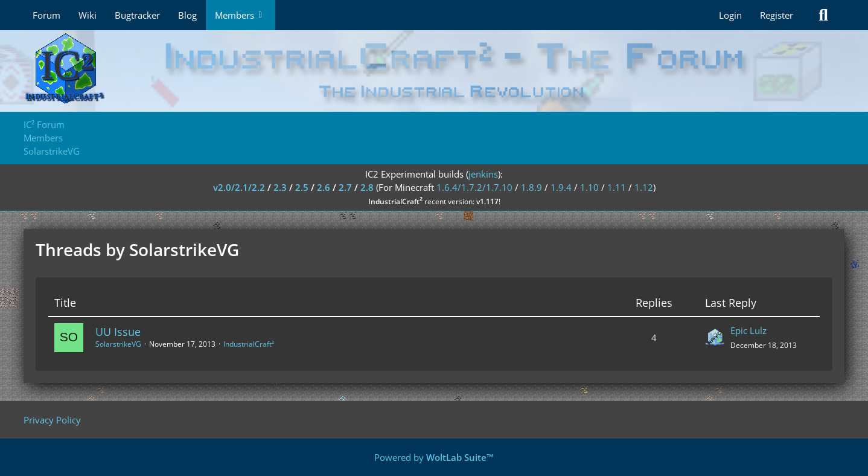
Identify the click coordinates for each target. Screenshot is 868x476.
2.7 (345, 187)
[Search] (823, 15)
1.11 (617, 187)
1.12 (644, 187)
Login (730, 15)
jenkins (483, 174)
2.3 (280, 187)
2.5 (302, 187)
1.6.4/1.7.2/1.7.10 (474, 187)
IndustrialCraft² (249, 344)
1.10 (589, 187)
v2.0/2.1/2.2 (239, 187)
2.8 (367, 187)
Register (777, 15)
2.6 (324, 187)
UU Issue (118, 332)
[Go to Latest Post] (715, 338)
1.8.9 (531, 187)
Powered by (434, 457)
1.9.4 (561, 187)
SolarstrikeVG (118, 344)
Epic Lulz (748, 330)
